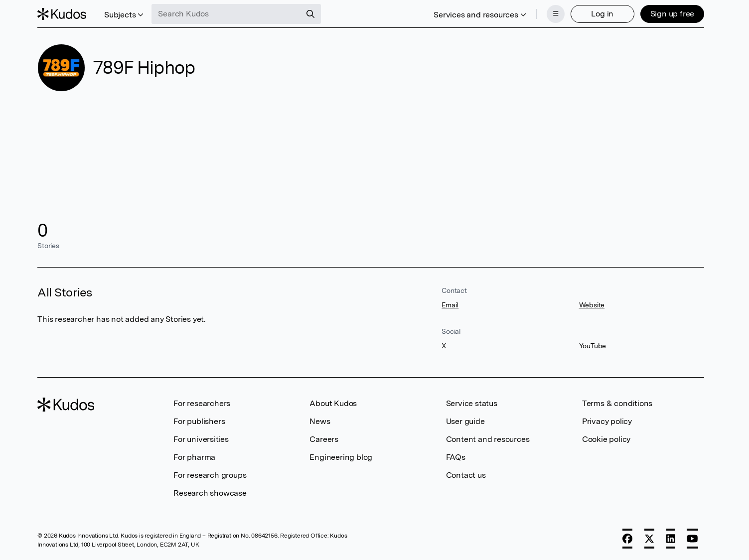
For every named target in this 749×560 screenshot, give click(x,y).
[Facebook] (627, 539)
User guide (465, 421)
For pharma (194, 457)
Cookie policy (606, 439)
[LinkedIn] (671, 539)
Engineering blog (341, 457)
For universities (201, 439)
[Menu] (556, 14)
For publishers (199, 421)
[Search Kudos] (226, 14)
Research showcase (210, 493)
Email (450, 305)
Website (592, 305)
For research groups (210, 475)
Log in (602, 14)
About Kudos (333, 403)
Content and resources (488, 439)
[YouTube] (692, 539)
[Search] (310, 14)
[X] (649, 539)
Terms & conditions (617, 403)
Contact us (466, 475)
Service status (472, 403)
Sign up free (673, 14)
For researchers (202, 403)
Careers (324, 439)
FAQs (456, 457)
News (320, 421)
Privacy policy (607, 421)
